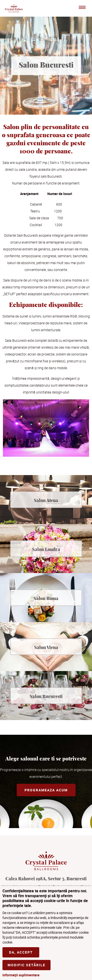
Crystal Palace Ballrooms (14, 8)
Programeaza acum (46, 790)
